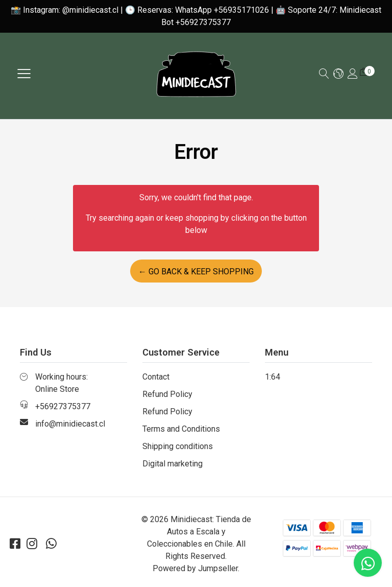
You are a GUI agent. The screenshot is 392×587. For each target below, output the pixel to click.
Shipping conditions (178, 446)
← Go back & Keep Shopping (196, 272)
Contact (156, 377)
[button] (338, 74)
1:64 (273, 377)
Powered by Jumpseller (195, 568)
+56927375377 (63, 406)
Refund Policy (167, 394)
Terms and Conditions (181, 429)
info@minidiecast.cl (70, 424)
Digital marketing (173, 464)
